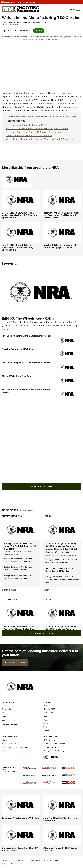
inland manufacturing (25, 116)
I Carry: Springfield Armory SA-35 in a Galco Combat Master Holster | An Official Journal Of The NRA (61, 548)
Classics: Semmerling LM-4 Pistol (18, 349)
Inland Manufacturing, (13, 93)
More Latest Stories (42, 487)
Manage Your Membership (54, 751)
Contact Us (6, 709)
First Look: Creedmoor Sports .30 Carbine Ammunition (33, 132)
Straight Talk (10, 552)
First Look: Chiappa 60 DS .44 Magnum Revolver (26, 363)
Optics (46, 724)
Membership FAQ (50, 747)
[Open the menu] (78, 9)
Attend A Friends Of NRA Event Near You (60, 849)
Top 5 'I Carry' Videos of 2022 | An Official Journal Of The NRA (60, 570)
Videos (5, 25)
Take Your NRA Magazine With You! (21, 818)
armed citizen (22, 552)
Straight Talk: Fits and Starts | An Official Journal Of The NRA (18, 577)
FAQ (4, 713)
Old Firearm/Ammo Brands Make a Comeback (29, 136)
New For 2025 (9, 599)
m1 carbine (52, 116)
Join (20, 2)
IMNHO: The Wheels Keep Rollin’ (28, 318)
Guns (10, 25)
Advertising (6, 705)
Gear (45, 716)
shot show (72, 116)
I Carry (47, 516)
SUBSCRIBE (15, 662)
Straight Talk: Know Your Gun (16, 376)
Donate (33, 2)
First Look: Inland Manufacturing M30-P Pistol (29, 125)
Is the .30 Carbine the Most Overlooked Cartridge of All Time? (37, 129)
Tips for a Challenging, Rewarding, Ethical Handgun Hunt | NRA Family (19, 560)
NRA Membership (50, 740)
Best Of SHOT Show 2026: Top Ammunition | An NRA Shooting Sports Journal (18, 247)
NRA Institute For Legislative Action (16, 747)
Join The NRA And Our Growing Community (60, 819)
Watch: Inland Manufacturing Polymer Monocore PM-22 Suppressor (40, 139)
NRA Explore (7, 751)
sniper (42, 116)
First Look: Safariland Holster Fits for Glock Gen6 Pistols (26, 391)
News (4, 329)
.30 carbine (62, 116)
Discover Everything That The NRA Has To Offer (20, 849)
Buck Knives (74, 555)
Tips (9, 329)
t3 (46, 116)
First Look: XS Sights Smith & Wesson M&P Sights (26, 336)
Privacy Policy (7, 860)
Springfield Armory (54, 555)
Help (4, 716)
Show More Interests (42, 633)
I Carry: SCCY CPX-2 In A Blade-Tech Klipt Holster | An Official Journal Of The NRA (62, 580)
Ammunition (48, 713)
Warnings (48, 860)
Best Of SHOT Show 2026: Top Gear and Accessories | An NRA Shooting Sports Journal (20, 215)
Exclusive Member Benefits (54, 744)
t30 (37, 116)
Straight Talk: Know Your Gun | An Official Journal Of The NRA (20, 546)
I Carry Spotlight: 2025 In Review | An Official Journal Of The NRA (61, 561)
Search (5, 720)
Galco (65, 555)
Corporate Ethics (34, 860)
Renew (26, 2)
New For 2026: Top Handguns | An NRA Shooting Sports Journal (60, 246)
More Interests (27, 511)
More (17, 265)
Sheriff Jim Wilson (12, 516)
